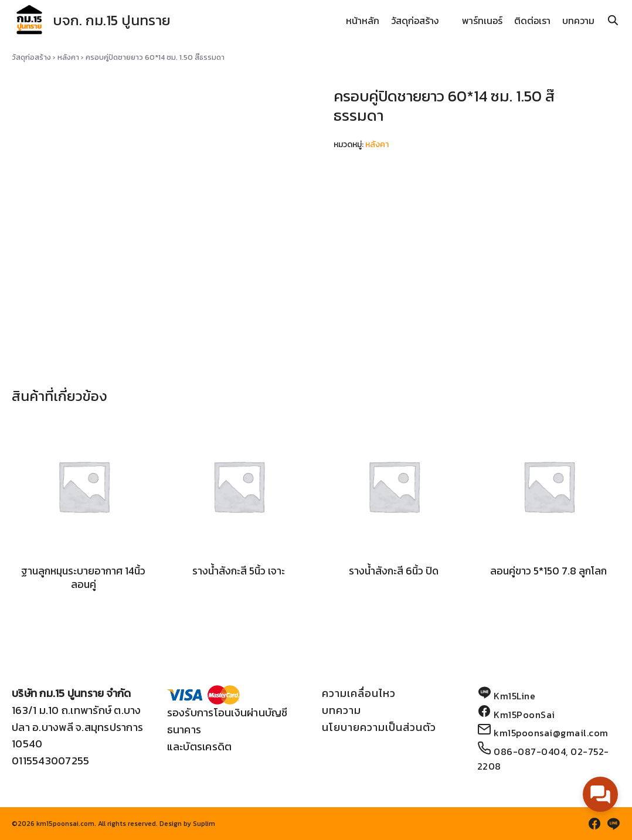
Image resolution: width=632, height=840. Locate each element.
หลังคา (68, 57)
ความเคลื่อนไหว (359, 693)
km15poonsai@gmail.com (551, 733)
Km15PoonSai (524, 715)
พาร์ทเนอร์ (482, 21)
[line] (613, 824)
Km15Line (514, 696)
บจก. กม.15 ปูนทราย (112, 20)
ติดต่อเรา (532, 21)
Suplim (204, 824)
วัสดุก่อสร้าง (415, 21)
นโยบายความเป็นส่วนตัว (379, 727)
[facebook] (594, 824)
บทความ (578, 21)
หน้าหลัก (363, 21)
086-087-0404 (530, 751)
